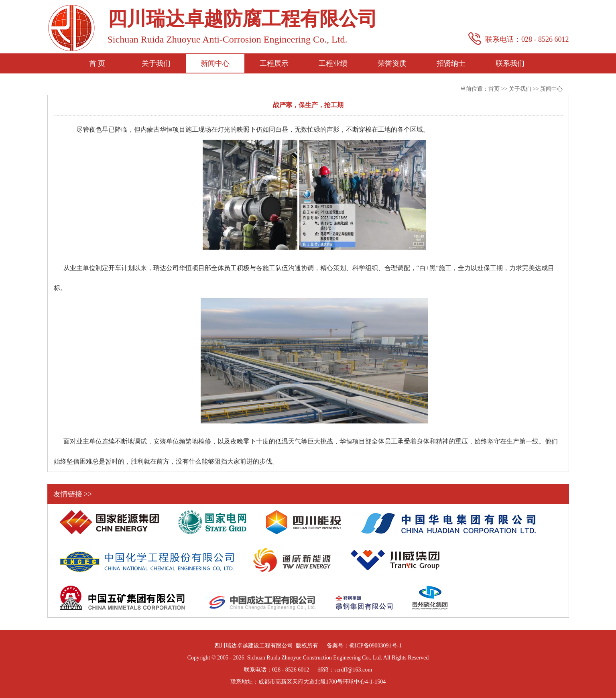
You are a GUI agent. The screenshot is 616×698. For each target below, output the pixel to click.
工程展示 (274, 63)
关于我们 (156, 63)
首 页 (97, 63)
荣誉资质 (392, 63)
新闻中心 (215, 63)
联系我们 (510, 63)
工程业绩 (333, 63)
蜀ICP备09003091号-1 (375, 646)
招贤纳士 (451, 63)
